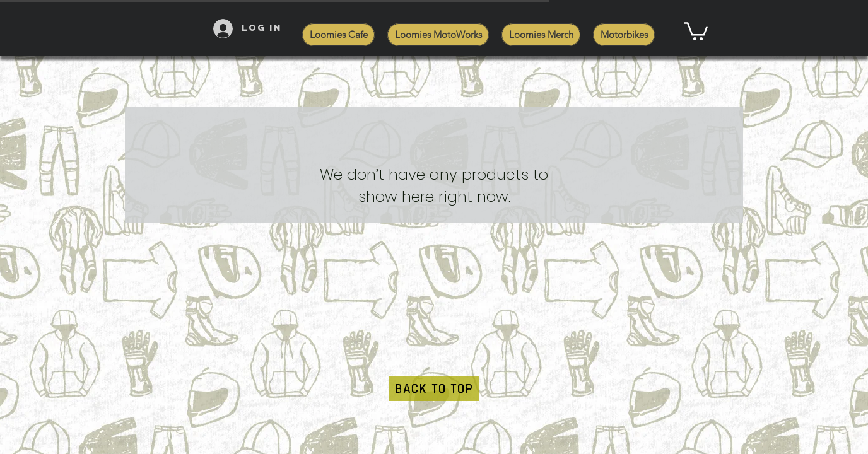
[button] (696, 30)
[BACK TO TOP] (434, 388)
